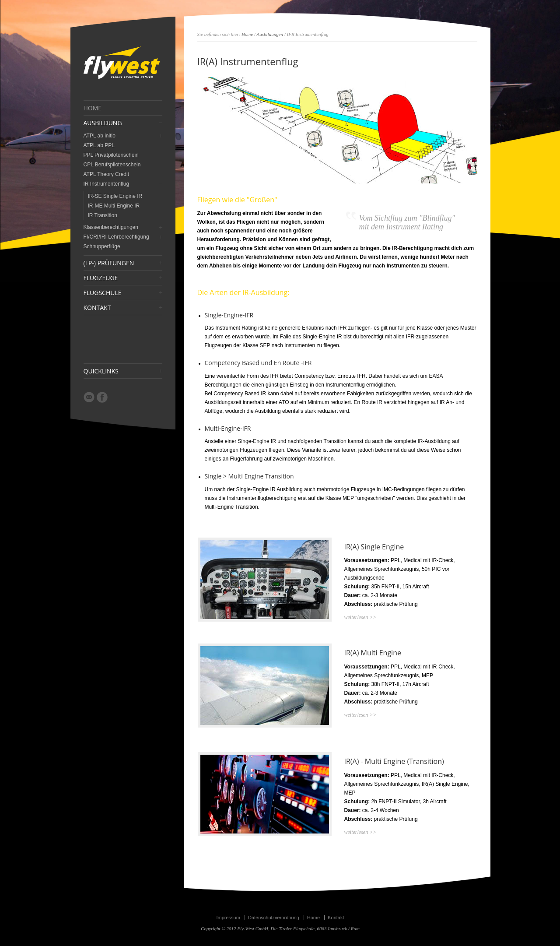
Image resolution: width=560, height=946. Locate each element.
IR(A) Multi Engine (373, 653)
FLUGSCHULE (103, 293)
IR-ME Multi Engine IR (114, 206)
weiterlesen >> (360, 617)
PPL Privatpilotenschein (111, 155)
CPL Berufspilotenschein (112, 165)
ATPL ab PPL (99, 145)
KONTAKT (97, 308)
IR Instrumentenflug (107, 184)
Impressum (228, 918)
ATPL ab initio (100, 136)
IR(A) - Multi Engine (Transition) (394, 761)
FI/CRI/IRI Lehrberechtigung (116, 237)
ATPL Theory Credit (106, 174)
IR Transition (103, 215)
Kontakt (336, 918)
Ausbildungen (270, 34)
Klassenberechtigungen (111, 227)
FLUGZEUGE (101, 278)
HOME (93, 108)
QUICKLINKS (101, 371)
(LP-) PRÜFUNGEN (109, 263)
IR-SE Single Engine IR (115, 196)
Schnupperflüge (102, 246)
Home (247, 34)
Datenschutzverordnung (274, 918)
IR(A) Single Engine (374, 547)
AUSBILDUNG (103, 123)
